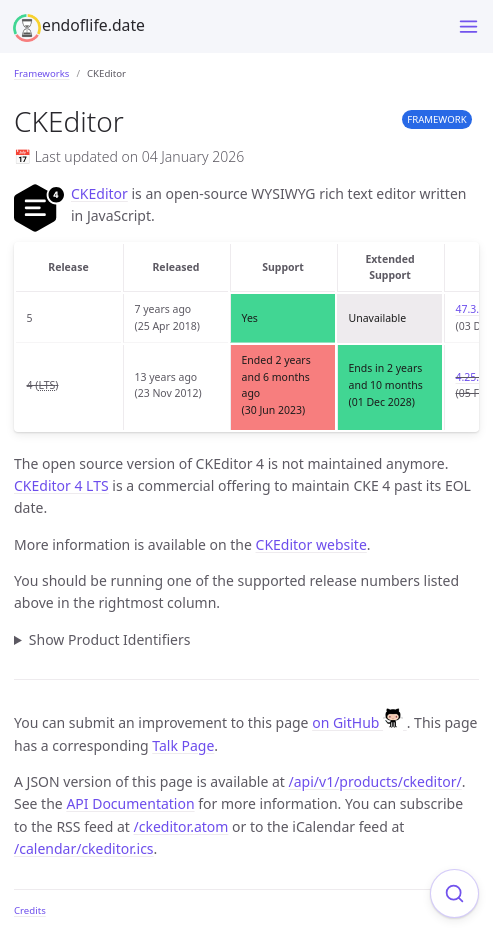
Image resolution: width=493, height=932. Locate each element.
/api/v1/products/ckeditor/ (375, 781)
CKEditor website (311, 544)
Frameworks (41, 73)
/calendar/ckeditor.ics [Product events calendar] (84, 848)
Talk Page (183, 745)
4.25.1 (471, 377)
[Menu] (468, 26)
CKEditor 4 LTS (61, 485)
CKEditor (99, 193)
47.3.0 (471, 309)
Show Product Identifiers (110, 639)
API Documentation (130, 803)
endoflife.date (93, 25)
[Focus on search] (454, 893)
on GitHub (359, 722)
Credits (30, 910)
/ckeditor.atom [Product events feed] (181, 826)
